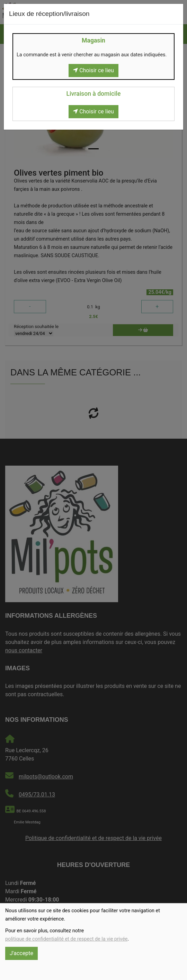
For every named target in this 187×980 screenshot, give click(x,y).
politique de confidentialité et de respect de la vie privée (66, 939)
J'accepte (21, 953)
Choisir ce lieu (93, 70)
